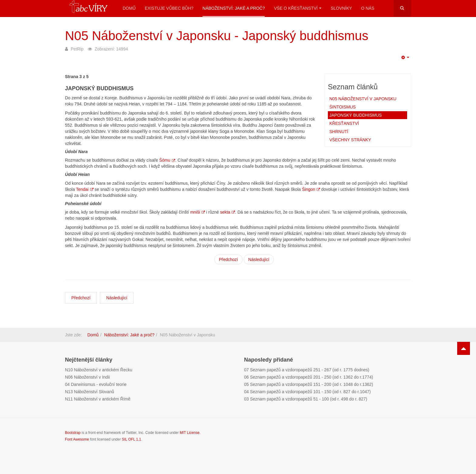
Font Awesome (77, 439)
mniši (197, 212)
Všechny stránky (350, 140)
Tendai (85, 189)
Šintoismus (343, 107)
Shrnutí (339, 132)
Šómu (167, 160)
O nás (368, 8)
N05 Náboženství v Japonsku (363, 99)
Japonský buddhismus (356, 115)
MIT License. (190, 433)
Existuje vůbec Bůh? (169, 8)
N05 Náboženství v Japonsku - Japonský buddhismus (217, 36)
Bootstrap (73, 433)
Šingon (311, 189)
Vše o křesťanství (298, 8)
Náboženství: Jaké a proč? (234, 8)
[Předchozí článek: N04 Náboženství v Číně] (81, 298)
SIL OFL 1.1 (131, 439)
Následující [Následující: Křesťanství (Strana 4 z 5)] (259, 259)
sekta (228, 212)
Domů (129, 8)
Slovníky (341, 8)
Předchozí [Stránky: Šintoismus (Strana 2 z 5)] (228, 259)
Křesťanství (344, 123)
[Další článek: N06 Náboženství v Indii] (117, 298)
